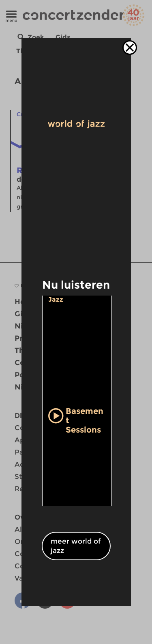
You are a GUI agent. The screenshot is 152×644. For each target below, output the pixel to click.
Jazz (56, 299)
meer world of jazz (76, 546)
